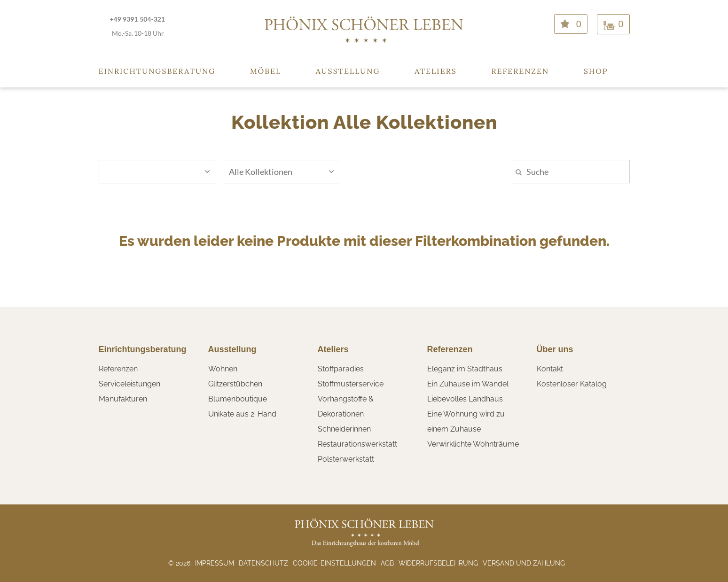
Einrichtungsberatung (157, 71)
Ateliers (436, 71)
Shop (596, 71)
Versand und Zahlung (524, 563)
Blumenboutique (238, 399)
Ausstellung (348, 71)
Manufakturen (123, 399)
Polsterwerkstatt (346, 459)
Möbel (266, 71)
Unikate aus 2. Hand (242, 414)
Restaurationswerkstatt (357, 444)
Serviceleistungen (129, 384)
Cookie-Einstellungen (334, 563)
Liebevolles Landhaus (465, 399)
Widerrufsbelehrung (438, 563)
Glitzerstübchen (235, 384)
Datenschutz (263, 563)
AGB (387, 563)
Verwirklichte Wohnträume (473, 444)
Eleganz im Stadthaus (465, 369)
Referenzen (520, 71)
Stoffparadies (341, 369)
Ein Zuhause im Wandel (468, 384)
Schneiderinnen (344, 429)
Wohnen (223, 369)
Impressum (215, 563)
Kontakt (550, 369)
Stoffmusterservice (351, 384)
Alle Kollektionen (282, 172)
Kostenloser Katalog (572, 384)
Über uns (555, 349)
